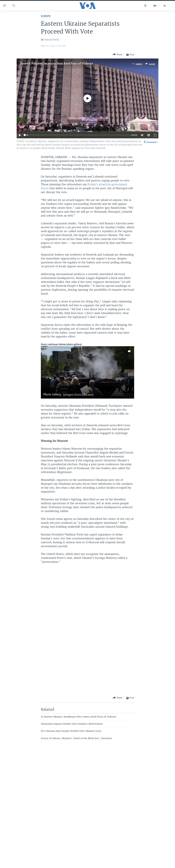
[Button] (118, 55)
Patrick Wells (52, 40)
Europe (46, 16)
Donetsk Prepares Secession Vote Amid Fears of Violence (56, 64)
